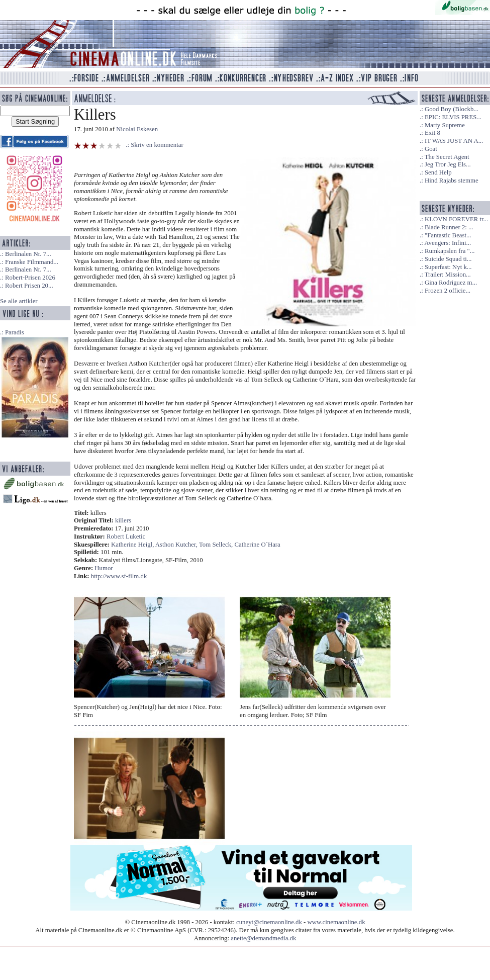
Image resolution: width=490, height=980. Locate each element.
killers (123, 520)
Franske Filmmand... (32, 262)
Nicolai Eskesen (137, 129)
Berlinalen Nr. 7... (28, 254)
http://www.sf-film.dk (119, 576)
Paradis (15, 332)
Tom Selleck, (217, 545)
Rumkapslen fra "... (450, 251)
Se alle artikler (19, 301)
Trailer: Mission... (448, 275)
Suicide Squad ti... (448, 259)
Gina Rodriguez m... (451, 283)
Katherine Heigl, (133, 545)
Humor (104, 568)
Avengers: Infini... (448, 243)
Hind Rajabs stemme (452, 181)
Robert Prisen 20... (29, 286)
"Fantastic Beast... (448, 235)
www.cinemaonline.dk (336, 922)
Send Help (438, 172)
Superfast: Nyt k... (448, 267)
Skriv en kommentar (157, 145)
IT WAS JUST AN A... (454, 141)
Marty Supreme (445, 125)
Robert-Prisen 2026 (30, 278)
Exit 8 (432, 133)
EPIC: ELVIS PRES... (453, 117)
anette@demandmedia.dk (263, 938)
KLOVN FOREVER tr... (456, 219)
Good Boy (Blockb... (452, 109)
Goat (431, 149)
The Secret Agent (447, 157)
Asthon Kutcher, (177, 545)
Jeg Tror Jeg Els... (448, 164)
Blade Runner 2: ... (449, 227)
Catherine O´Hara (257, 545)
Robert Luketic (126, 537)
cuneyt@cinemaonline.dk (269, 922)
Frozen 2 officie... (448, 291)
